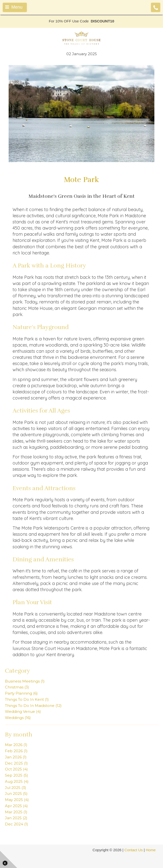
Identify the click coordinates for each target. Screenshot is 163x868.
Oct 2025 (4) (16, 769)
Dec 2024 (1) (17, 824)
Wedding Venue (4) (23, 711)
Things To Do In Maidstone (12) (33, 706)
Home (151, 850)
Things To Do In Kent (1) (27, 699)
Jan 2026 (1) (16, 757)
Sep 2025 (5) (17, 775)
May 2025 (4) (17, 800)
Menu (14, 7)
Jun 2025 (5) (16, 793)
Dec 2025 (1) (16, 763)
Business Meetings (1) (25, 681)
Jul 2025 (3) (16, 788)
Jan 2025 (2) (16, 818)
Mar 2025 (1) (16, 812)
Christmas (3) (17, 687)
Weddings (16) (18, 718)
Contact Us (134, 850)
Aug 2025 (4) (17, 781)
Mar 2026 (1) (16, 745)
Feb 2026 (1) (16, 751)
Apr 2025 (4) (16, 806)
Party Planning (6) (21, 693)
